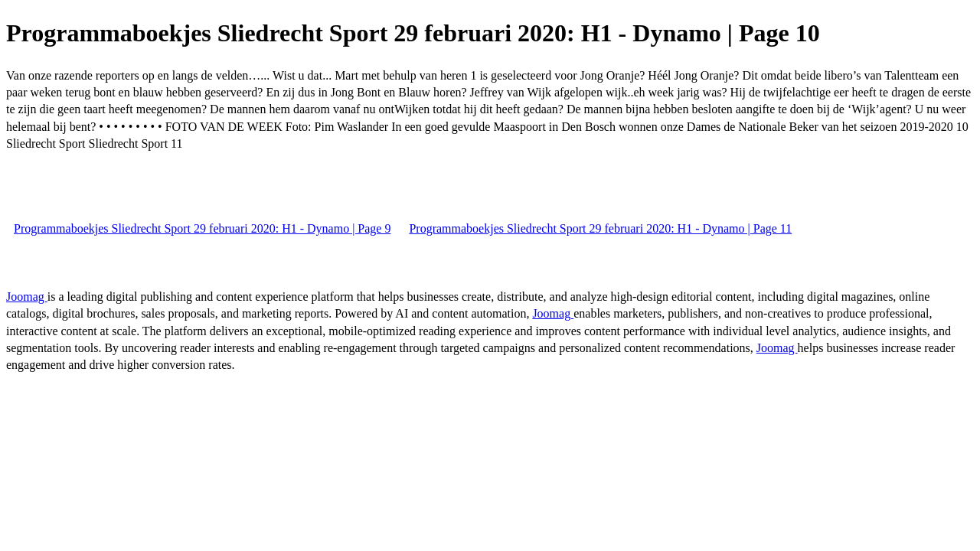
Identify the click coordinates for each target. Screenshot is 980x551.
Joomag (27, 297)
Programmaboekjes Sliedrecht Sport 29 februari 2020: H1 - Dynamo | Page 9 (202, 228)
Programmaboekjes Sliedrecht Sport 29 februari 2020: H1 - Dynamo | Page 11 (600, 228)
